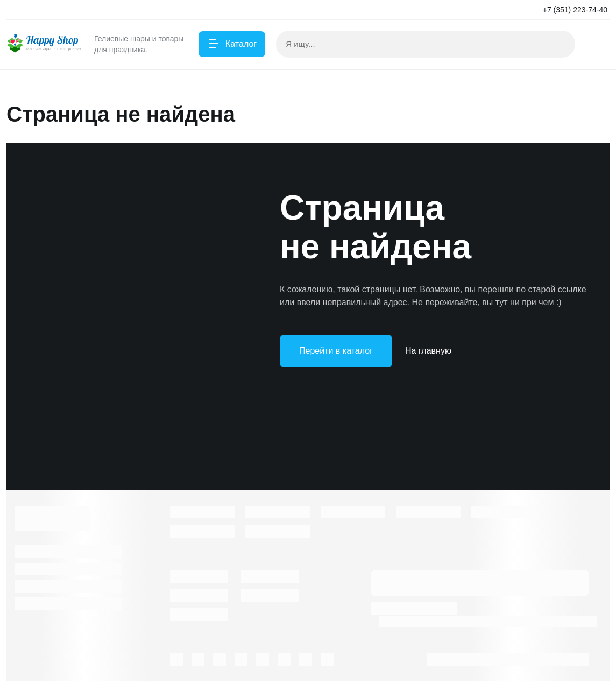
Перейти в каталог (336, 351)
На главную (428, 351)
